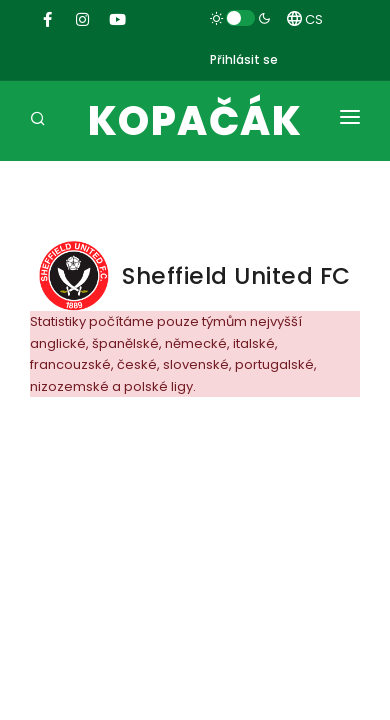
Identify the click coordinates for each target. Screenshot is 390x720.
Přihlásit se (244, 59)
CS (305, 19)
